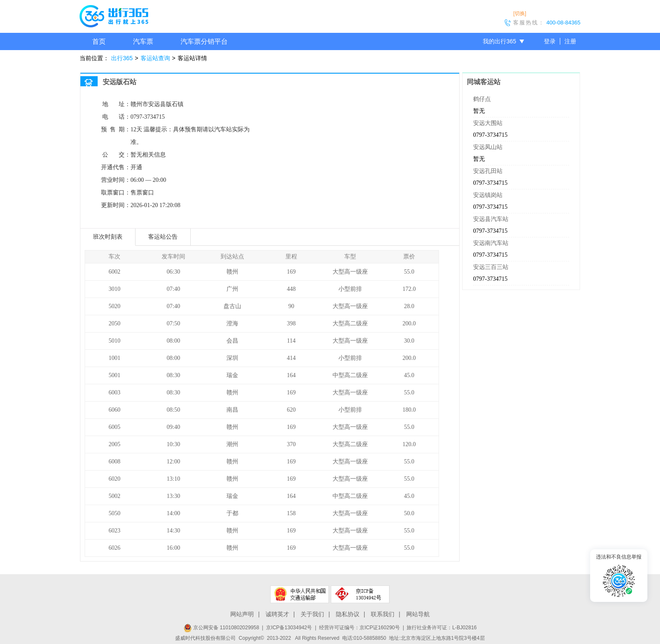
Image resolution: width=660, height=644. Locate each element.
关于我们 (312, 614)
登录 (550, 41)
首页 (99, 41)
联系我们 (383, 614)
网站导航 (418, 614)
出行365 (122, 58)
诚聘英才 (277, 614)
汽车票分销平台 (204, 41)
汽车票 (143, 41)
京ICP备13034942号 (289, 628)
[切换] (520, 13)
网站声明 (242, 614)
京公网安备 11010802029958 (221, 628)
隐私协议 (348, 614)
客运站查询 (155, 58)
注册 (570, 41)
